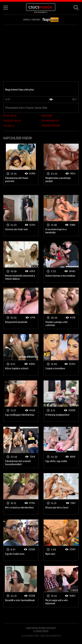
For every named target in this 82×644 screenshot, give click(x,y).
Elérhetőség (41, 631)
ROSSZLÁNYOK (10, 116)
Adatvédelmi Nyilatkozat (41, 628)
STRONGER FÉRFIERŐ (51, 126)
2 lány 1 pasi (21, 164)
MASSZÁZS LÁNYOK (12, 121)
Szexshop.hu (9, 126)
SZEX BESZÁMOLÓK (50, 121)
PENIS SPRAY (47, 116)
